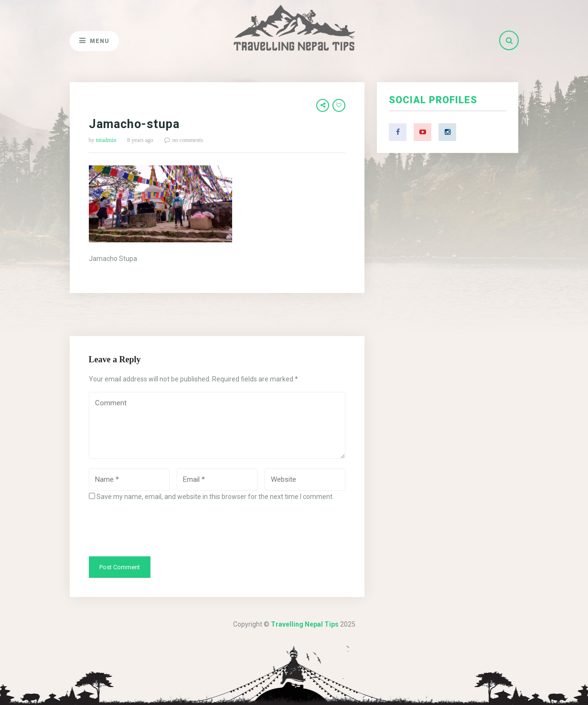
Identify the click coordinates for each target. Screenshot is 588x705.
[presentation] (161, 528)
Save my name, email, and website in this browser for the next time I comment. (215, 497)
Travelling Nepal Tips (305, 624)
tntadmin (106, 140)
